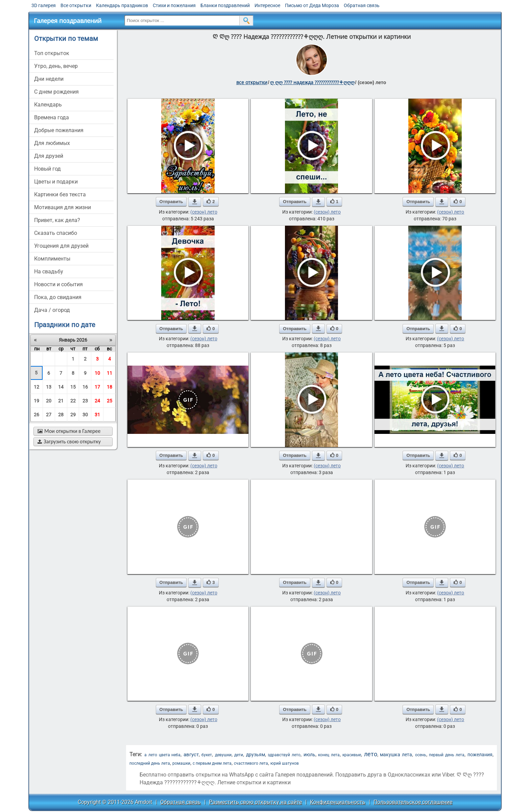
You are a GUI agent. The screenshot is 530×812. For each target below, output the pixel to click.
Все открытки (76, 5)
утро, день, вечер (56, 66)
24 (97, 401)
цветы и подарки (56, 182)
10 (97, 373)
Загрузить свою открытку (69, 441)
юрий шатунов (285, 763)
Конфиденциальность (338, 802)
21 (61, 401)
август (191, 755)
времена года (52, 117)
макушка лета (396, 755)
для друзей (49, 156)
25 (110, 401)
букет (207, 755)
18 (110, 387)
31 (97, 415)
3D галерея (44, 5)
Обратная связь (362, 5)
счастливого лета (251, 763)
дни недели (49, 79)
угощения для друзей (61, 246)
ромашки (181, 763)
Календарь (48, 105)
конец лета (329, 755)
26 (37, 415)
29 (73, 415)
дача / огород (52, 310)
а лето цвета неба (162, 755)
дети (239, 755)
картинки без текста (60, 194)
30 (85, 415)
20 (49, 401)
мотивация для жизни (63, 207)
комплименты (52, 259)
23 (85, 401)
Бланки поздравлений (225, 5)
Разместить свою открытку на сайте (255, 802)
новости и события (58, 284)
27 (49, 415)
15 (73, 387)
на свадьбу (49, 272)
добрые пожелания (59, 130)
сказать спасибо (56, 233)
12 (37, 387)
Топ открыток (52, 53)
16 (85, 387)
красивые (352, 755)
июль (309, 755)
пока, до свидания (58, 297)
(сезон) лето (204, 212)
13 (49, 387)
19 (37, 401)
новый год (47, 169)
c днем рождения (56, 92)
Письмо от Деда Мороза (312, 5)
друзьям (256, 755)
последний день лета (150, 763)
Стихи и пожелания (174, 5)
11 (110, 373)
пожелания (480, 755)
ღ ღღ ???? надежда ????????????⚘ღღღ (312, 82)
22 (73, 401)
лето (371, 754)
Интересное (267, 5)
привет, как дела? (57, 220)
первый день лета (447, 755)
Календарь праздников (122, 5)
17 (97, 387)
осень (421, 755)
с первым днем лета (212, 763)
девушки (223, 755)
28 (61, 415)
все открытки (252, 82)
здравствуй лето (284, 755)
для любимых (52, 143)
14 (61, 387)
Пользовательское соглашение (413, 802)
